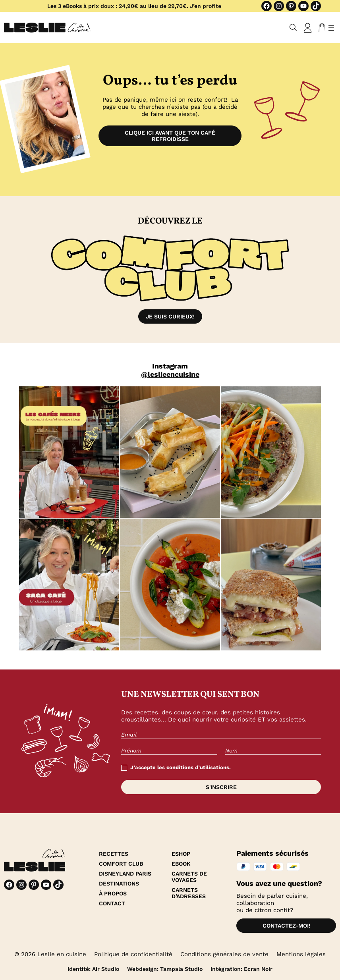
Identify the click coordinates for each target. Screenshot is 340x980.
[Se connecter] (308, 28)
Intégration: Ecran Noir (241, 969)
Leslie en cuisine (62, 954)
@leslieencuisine (170, 374)
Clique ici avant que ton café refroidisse (170, 136)
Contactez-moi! (286, 926)
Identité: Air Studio (93, 969)
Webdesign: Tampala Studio (165, 969)
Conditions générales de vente (224, 954)
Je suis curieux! (170, 316)
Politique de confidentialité (133, 954)
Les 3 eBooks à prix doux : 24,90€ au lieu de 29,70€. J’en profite (134, 6)
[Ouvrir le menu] (331, 28)
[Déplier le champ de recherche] (293, 28)
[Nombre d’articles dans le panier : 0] (321, 28)
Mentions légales (301, 954)
